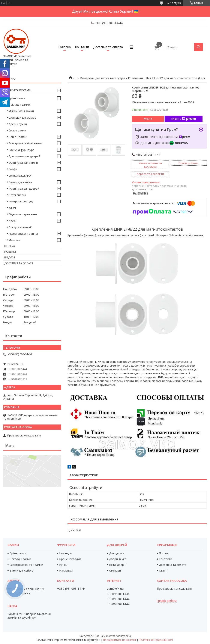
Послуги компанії (20, 227)
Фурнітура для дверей (24, 189)
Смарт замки (17, 130)
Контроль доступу (94, 78)
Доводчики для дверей (24, 156)
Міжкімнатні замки (21, 111)
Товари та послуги (18, 90)
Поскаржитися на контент (120, 640)
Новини (10, 252)
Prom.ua (126, 636)
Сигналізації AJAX (20, 175)
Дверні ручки (18, 124)
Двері (12, 221)
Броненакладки (70, 559)
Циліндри (66, 553)
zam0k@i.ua (15, 364)
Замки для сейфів (20, 182)
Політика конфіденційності (156, 640)
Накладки (66, 570)
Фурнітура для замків (23, 163)
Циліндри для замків (22, 118)
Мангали (14, 240)
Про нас (10, 246)
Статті (163, 570)
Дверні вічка (118, 559)
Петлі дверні (17, 195)
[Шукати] (198, 47)
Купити (148, 119)
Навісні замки (18, 137)
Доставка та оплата (108, 47)
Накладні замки (19, 105)
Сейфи (13, 169)
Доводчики (117, 553)
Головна (64, 47)
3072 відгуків (173, 3)
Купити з (184, 119)
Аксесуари (117, 78)
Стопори (115, 570)
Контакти (82, 47)
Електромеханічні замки (25, 143)
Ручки (63, 565)
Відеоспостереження (23, 214)
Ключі (13, 208)
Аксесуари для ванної (23, 234)
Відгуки (10, 257)
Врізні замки (17, 98)
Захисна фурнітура (22, 150)
